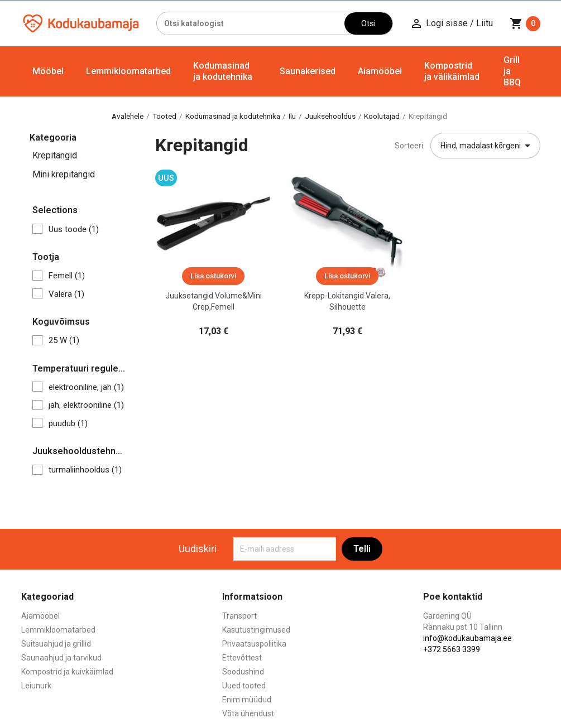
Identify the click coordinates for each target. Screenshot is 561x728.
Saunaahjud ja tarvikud (61, 658)
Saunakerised (308, 71)
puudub (68, 423)
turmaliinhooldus (85, 470)
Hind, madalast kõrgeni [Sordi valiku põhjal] (487, 146)
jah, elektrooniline (86, 405)
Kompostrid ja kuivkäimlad (67, 672)
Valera (66, 294)
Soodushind (243, 672)
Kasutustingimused (256, 630)
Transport (239, 616)
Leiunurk (36, 686)
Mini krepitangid (64, 174)
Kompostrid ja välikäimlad (452, 71)
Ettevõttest (242, 658)
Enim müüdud (247, 700)
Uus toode (74, 229)
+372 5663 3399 (452, 649)
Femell (67, 276)
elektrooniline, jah (86, 387)
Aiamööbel (380, 71)
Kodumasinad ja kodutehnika (223, 71)
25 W (64, 340)
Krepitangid (55, 155)
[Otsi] (251, 23)
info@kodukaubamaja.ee (467, 638)
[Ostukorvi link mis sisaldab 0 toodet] (525, 23)
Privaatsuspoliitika (254, 644)
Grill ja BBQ (512, 71)
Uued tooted (244, 686)
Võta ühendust (248, 713)
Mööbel (48, 71)
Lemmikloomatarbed (128, 71)
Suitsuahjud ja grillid (56, 644)
